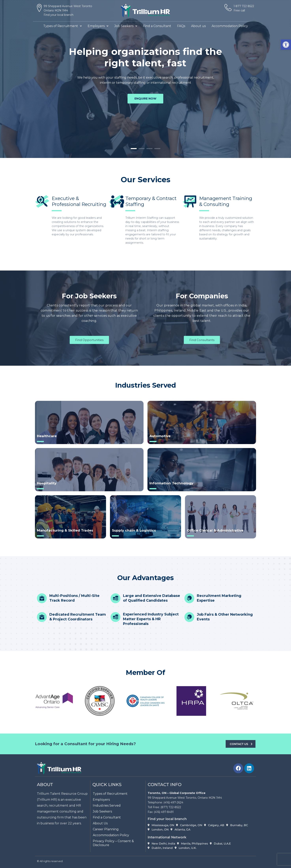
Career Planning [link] (106, 829)
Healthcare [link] (47, 436)
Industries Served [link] (107, 806)
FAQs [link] (181, 26)
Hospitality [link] (47, 483)
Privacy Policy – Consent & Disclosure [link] (113, 843)
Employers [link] (98, 26)
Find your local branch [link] (59, 15)
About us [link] (198, 26)
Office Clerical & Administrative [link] (215, 530)
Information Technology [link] (171, 483)
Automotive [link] (160, 436)
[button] (62, 26)
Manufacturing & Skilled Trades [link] (65, 530)
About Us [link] (100, 823)
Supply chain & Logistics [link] (134, 530)
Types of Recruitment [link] (62, 26)
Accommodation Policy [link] (230, 26)
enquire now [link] (145, 99)
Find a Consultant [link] (157, 26)
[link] (286, 45)
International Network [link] (167, 837)
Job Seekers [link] (126, 26)
